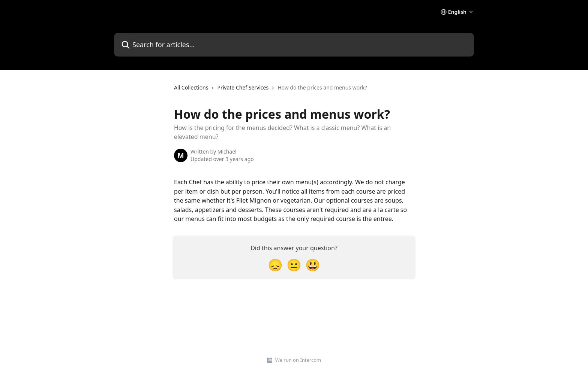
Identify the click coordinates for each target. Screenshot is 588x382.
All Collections (191, 87)
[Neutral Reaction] (294, 265)
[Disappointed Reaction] (275, 265)
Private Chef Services (243, 87)
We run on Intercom (298, 360)
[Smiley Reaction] (313, 265)
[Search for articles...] (294, 45)
